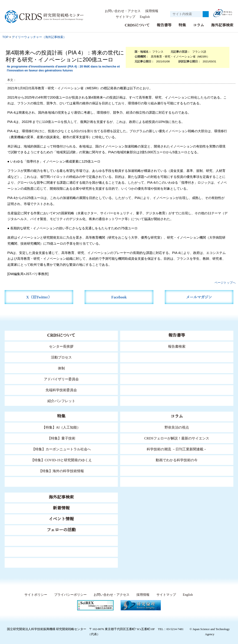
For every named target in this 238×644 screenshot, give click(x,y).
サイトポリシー (35, 595)
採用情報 (152, 11)
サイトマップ (124, 17)
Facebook (119, 297)
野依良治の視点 (177, 427)
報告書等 (164, 25)
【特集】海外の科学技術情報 (61, 471)
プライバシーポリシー (69, 595)
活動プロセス (61, 357)
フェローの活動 (61, 530)
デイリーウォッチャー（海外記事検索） (39, 37)
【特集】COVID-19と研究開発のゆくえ (61, 460)
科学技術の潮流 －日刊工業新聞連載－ (177, 449)
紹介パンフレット (61, 401)
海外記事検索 (222, 25)
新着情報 (61, 508)
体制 (61, 368)
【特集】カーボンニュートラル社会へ (61, 449)
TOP (5, 37)
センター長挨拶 (61, 346)
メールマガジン (199, 297)
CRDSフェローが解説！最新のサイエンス (177, 438)
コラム (198, 25)
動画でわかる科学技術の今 (177, 460)
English (145, 17)
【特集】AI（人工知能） (61, 427)
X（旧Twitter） (39, 297)
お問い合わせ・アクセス (123, 11)
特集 (182, 25)
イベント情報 (61, 519)
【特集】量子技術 (61, 438)
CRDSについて (137, 25)
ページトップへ (225, 283)
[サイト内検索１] (186, 14)
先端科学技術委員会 (61, 390)
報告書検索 (177, 346)
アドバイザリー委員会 (61, 379)
